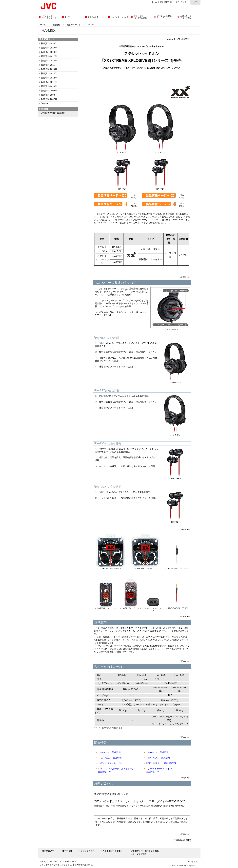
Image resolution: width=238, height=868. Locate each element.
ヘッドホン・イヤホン (113, 851)
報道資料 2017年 (49, 56)
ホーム (154, 2)
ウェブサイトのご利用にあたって (55, 865)
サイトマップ (181, 2)
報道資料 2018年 (49, 52)
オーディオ (67, 851)
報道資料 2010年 (49, 86)
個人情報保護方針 (82, 865)
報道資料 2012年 (49, 78)
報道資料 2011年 (74, 25)
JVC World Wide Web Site (61, 862)
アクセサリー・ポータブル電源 (145, 851)
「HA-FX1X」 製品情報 (158, 758)
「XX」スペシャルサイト (110, 763)
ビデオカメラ (48, 851)
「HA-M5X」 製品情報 (109, 752)
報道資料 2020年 (49, 44)
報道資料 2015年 (49, 65)
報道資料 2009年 (49, 91)
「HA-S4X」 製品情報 (157, 752)
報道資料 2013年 (49, 74)
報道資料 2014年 (49, 69)
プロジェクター (87, 851)
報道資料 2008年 (49, 95)
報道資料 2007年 (49, 99)
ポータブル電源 (139, 854)
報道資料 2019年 (49, 48)
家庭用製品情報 (166, 2)
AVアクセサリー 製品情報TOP (161, 763)
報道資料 (56, 25)
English (44, 103)
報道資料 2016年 (49, 61)
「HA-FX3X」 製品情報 (110, 758)
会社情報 (192, 862)
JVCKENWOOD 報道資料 (54, 113)
